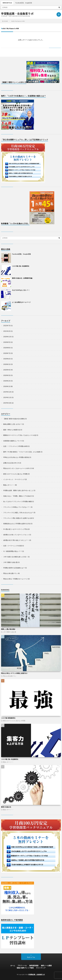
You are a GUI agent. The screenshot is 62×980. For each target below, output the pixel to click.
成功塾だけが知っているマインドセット (16, 535)
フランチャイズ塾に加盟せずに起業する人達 (18, 518)
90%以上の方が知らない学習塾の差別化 (16, 457)
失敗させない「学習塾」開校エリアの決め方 (18, 496)
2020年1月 (7, 386)
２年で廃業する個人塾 (10, 562)
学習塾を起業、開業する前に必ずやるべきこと (18, 490)
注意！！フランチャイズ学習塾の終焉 (15, 446)
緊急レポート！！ (9, 485)
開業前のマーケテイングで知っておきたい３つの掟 (20, 435)
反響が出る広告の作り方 (11, 463)
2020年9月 (7, 342)
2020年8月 (7, 348)
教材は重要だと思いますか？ (13, 424)
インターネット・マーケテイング (14, 479)
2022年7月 (7, 326)
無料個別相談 (34, 966)
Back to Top (31, 957)
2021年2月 (7, 331)
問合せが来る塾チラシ (10, 573)
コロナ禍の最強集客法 (8, 718)
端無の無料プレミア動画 (25, 968)
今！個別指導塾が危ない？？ (13, 551)
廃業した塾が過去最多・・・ (10, 629)
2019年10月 (7, 403)
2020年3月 (7, 375)
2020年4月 (7, 370)
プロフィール (22, 966)
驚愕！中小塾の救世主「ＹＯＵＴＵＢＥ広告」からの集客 (22, 452)
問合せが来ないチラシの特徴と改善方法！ (15, 673)
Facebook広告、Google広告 (21, 254)
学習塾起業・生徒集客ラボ (17, 14)
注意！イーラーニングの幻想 (13, 546)
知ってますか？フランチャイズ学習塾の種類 (18, 501)
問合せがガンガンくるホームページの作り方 (18, 468)
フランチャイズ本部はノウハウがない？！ (17, 507)
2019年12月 (7, 392)
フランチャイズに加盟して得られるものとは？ (18, 513)
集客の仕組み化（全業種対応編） (23, 278)
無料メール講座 (46, 966)
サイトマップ (41, 968)
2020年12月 (7, 337)
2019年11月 (7, 397)
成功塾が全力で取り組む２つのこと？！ (16, 540)
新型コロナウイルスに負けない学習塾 (15, 474)
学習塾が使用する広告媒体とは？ (14, 568)
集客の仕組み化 (6, 807)
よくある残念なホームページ (21, 302)
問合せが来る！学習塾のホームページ (15, 579)
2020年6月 (7, 359)
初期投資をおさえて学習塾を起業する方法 (17, 524)
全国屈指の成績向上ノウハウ (13, 441)
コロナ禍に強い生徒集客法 (21, 266)
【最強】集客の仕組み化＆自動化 (14, 419)
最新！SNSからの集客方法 (12, 430)
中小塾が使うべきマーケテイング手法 (15, 529)
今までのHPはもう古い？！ (21, 290)
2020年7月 (7, 353)
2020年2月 (7, 381)
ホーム (13, 966)
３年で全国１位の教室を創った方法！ (15, 557)
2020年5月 (7, 364)
